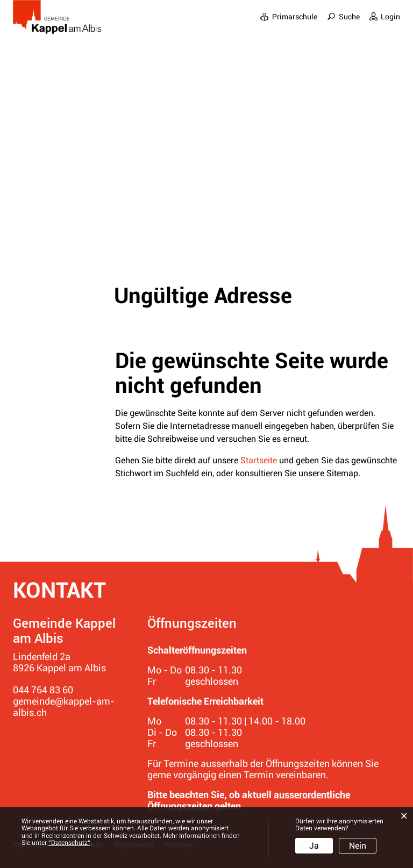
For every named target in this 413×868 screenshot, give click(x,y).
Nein (358, 846)
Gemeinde (237, 24)
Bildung (384, 24)
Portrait (188, 24)
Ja (314, 846)
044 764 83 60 (43, 690)
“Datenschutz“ (69, 843)
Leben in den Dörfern (313, 24)
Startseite (259, 460)
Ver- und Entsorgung (356, 38)
